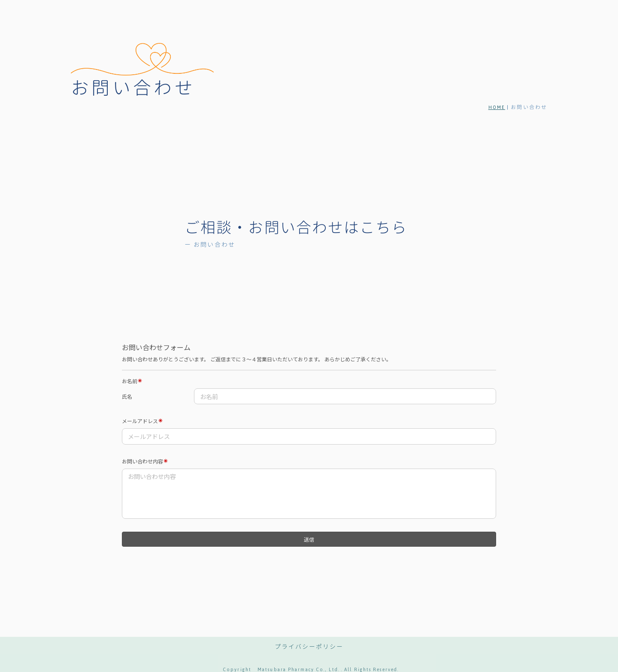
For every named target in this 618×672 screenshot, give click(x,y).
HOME (497, 107)
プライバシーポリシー (309, 647)
